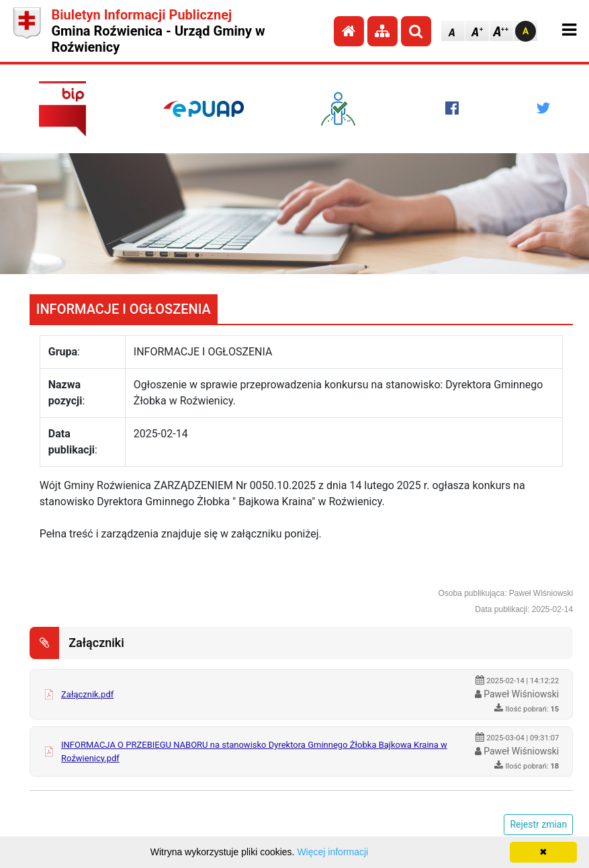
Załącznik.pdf (87, 694)
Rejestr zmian (538, 824)
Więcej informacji (332, 852)
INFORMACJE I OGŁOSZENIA (124, 309)
